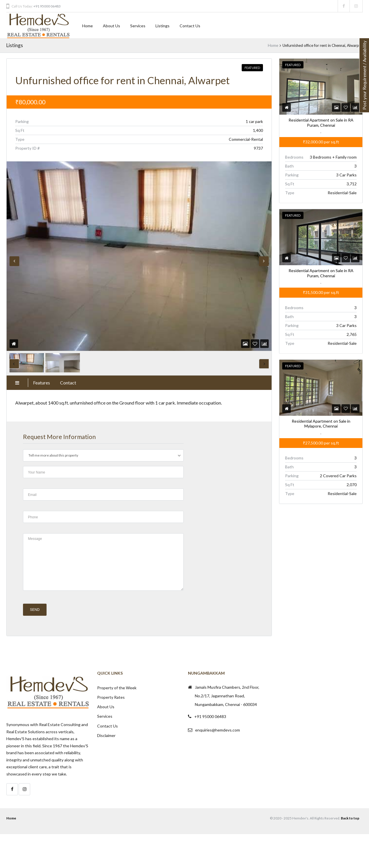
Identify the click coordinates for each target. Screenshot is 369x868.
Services (138, 26)
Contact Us (190, 26)
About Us (112, 26)
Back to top (350, 818)
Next (264, 261)
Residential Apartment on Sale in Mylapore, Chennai (321, 424)
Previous (14, 261)
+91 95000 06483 (47, 6)
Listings (163, 26)
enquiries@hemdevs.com (218, 730)
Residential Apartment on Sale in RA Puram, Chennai (321, 123)
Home (88, 26)
